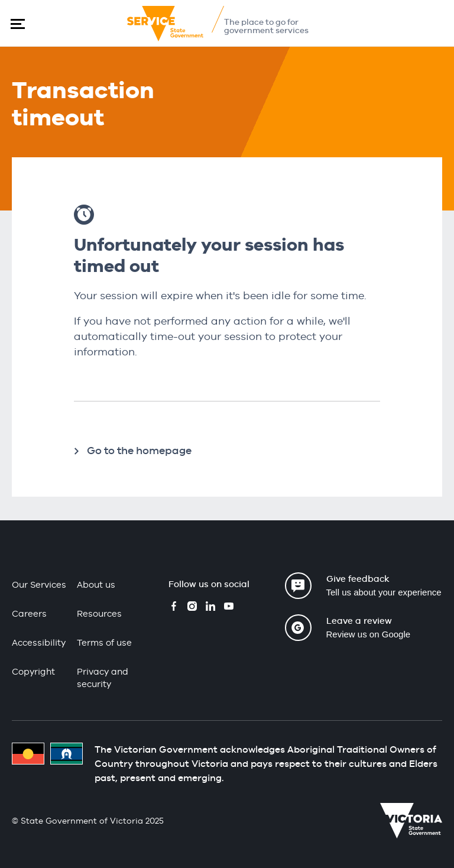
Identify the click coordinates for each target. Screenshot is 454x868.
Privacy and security (103, 678)
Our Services (39, 584)
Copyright (33, 671)
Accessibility (39, 642)
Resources (99, 613)
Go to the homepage (139, 450)
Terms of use (104, 642)
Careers (29, 613)
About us (96, 584)
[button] (18, 24)
